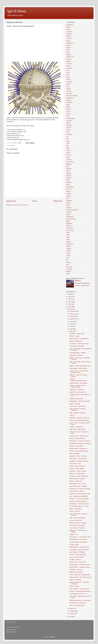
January (72, 614)
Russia (68, 214)
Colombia (69, 82)
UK (67, 260)
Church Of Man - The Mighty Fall (79, 339)
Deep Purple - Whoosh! (76, 355)
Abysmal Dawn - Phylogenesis (78, 448)
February (73, 611)
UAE (68, 258)
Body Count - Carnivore (76, 572)
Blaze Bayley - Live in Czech (78, 484)
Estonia (68, 107)
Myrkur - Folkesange (75, 509)
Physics (68, 203)
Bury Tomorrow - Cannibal (77, 479)
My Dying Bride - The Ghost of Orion (80, 565)
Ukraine (68, 262)
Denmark (69, 91)
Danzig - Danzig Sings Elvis (77, 438)
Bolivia (68, 50)
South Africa (70, 228)
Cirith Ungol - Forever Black (77, 429)
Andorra (69, 29)
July (71, 324)
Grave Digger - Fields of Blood (78, 368)
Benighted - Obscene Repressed (79, 461)
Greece (68, 123)
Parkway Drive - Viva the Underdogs (80, 489)
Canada (68, 66)
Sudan (68, 239)
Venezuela (69, 269)
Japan (68, 148)
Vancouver (69, 267)
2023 (70, 302)
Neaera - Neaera (74, 586)
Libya (68, 157)
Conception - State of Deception (79, 476)
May (71, 329)
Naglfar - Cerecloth (75, 404)
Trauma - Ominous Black (77, 557)
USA (68, 265)
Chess (68, 73)
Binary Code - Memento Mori (78, 392)
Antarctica (69, 32)
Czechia (69, 89)
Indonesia (69, 134)
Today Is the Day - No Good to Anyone (80, 577)
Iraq (67, 139)
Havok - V (72, 415)
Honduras (69, 125)
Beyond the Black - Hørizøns (78, 353)
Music (13, 145)
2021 (70, 307)
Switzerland (70, 244)
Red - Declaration (75, 454)
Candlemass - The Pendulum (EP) (79, 504)
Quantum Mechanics (72, 210)
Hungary (69, 128)
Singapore (69, 223)
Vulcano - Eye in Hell (75, 520)
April (71, 331)
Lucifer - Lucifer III (75, 511)
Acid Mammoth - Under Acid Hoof (79, 547)
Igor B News (17, 11)
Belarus (68, 45)
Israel (68, 143)
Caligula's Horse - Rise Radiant (78, 383)
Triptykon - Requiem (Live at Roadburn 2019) (78, 386)
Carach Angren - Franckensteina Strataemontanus (79, 372)
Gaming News (70, 118)
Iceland (68, 130)
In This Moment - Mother (77, 491)
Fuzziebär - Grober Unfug (77, 334)
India (68, 132)
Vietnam (69, 271)
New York (69, 189)
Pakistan (69, 194)
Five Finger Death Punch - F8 (78, 594)
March (72, 609)
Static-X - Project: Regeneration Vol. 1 (80, 366)
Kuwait (68, 153)
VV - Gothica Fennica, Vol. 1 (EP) (79, 506)
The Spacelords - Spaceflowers (78, 542)
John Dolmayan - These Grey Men (79, 589)
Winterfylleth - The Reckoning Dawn (80, 401)
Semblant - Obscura (75, 560)
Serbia (68, 221)
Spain (68, 235)
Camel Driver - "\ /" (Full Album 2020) (80, 537)
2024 (70, 299)
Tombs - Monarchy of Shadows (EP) (80, 575)
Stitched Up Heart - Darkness (78, 523)
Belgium (69, 48)
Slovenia (69, 226)
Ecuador (69, 100)
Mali (67, 166)
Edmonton (69, 102)
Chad (68, 70)
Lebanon (69, 155)
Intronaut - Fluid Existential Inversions (80, 591)
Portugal (69, 208)
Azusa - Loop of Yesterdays (77, 466)
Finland (68, 109)
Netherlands (70, 187)
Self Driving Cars (71, 219)
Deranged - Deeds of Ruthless (78, 501)
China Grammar (11, 630)
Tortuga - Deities (74, 545)
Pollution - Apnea (74, 336)
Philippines (69, 201)
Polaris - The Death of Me (77, 605)
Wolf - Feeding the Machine (77, 518)
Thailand (69, 249)
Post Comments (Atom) (21, 205)
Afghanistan (70, 25)
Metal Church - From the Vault (78, 459)
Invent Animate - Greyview (77, 528)
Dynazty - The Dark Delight (77, 474)
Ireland (68, 141)
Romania (69, 212)
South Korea (70, 230)
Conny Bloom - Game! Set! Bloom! (79, 550)
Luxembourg (70, 162)
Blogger (52, 637)
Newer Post (11, 201)
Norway (68, 191)
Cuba (68, 86)
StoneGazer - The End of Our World (80, 441)
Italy (67, 146)
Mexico (68, 171)
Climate (68, 80)
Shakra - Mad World (75, 580)
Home (35, 201)
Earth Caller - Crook (75, 464)
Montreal (69, 176)
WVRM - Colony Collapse (77, 469)
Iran (67, 137)
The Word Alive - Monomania (78, 603)
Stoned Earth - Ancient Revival (78, 539)
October (72, 316)
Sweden (69, 242)
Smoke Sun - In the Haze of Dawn (79, 344)
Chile (68, 75)
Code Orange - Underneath (77, 552)
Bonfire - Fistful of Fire (76, 481)
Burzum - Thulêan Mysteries (78, 555)
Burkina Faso (70, 57)
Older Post (58, 201)
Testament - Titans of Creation (78, 471)
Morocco (69, 178)
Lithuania (69, 160)
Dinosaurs (69, 93)
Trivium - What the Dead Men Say (79, 420)
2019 (70, 617)
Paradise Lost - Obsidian (77, 390)
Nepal (68, 185)
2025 (70, 297)
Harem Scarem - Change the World (80, 567)
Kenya (68, 150)
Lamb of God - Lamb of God (78, 406)
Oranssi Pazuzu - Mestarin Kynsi (79, 436)
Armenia (69, 36)
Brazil (68, 52)
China (68, 77)
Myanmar (69, 182)
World (68, 274)
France (68, 114)
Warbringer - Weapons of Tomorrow (80, 418)
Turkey (68, 255)
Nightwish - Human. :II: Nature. (78, 456)
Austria (68, 41)
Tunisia (68, 253)
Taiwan (68, 246)
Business (69, 59)
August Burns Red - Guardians (78, 486)
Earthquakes (70, 98)
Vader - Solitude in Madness (78, 413)
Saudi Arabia (70, 217)
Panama (69, 196)
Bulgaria (69, 54)
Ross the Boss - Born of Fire (78, 562)
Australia (69, 38)
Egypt (68, 105)
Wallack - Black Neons (76, 341)
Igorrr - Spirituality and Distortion (79, 496)
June (71, 326)
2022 (70, 304)
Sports (68, 237)
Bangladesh (70, 43)
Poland (68, 205)
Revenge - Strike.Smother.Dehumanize (78, 380)
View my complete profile (82, 286)
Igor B (79, 281)
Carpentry (69, 68)
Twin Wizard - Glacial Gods (77, 525)
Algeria (68, 27)
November (73, 314)
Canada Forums (11, 632)
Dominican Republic (72, 96)
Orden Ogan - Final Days (77, 346)
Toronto (68, 251)
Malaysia (69, 164)
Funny (68, 116)
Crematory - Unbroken (76, 570)
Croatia (68, 84)
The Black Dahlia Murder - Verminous (80, 443)
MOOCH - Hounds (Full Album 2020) (80, 494)
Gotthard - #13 (74, 534)
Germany (69, 121)
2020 (70, 309)
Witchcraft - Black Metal (76, 399)
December (73, 311)
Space (68, 233)
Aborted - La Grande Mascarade (79, 451)
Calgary (68, 61)
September (73, 319)
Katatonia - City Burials (76, 427)
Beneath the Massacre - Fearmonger (80, 600)
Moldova (69, 173)
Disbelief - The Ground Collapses (79, 499)
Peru (68, 198)
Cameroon (69, 64)
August (72, 321)
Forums (68, 112)
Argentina (69, 34)
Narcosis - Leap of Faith (76, 446)
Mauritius (69, 169)
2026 (70, 294)
